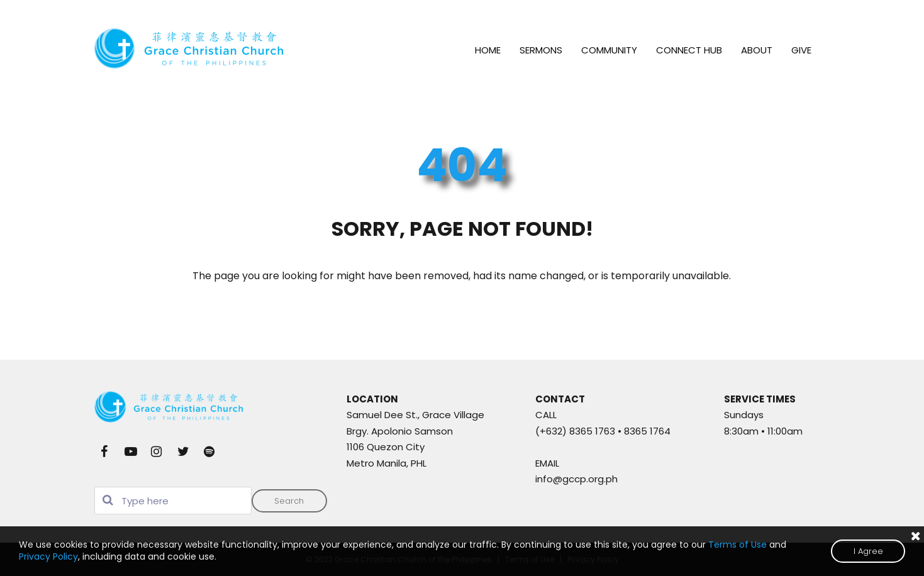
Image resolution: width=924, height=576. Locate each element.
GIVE (801, 50)
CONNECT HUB (689, 50)
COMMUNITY (609, 50)
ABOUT (757, 50)
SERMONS (541, 50)
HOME (488, 50)
